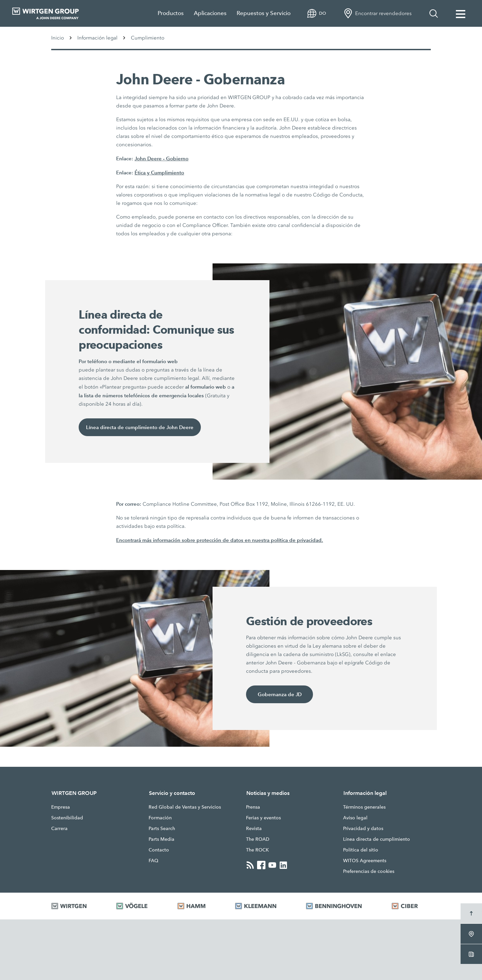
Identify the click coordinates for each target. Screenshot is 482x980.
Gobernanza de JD (280, 694)
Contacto (159, 850)
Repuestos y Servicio (264, 13)
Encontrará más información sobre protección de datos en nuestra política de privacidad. (220, 540)
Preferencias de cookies (369, 871)
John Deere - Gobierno (162, 158)
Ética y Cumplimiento (159, 173)
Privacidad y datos (363, 828)
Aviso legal (355, 818)
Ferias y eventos (263, 818)
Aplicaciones (210, 13)
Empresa (61, 807)
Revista (254, 828)
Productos (171, 13)
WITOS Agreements (365, 861)
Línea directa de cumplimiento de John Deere (140, 427)
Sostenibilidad (67, 818)
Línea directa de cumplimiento (377, 839)
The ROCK (257, 850)
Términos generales (364, 807)
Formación (160, 818)
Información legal (97, 38)
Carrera (59, 828)
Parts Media (162, 839)
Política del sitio (361, 850)
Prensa (253, 807)
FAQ (153, 861)
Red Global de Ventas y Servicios (185, 807)
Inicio (58, 38)
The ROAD (258, 839)
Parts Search (162, 828)
